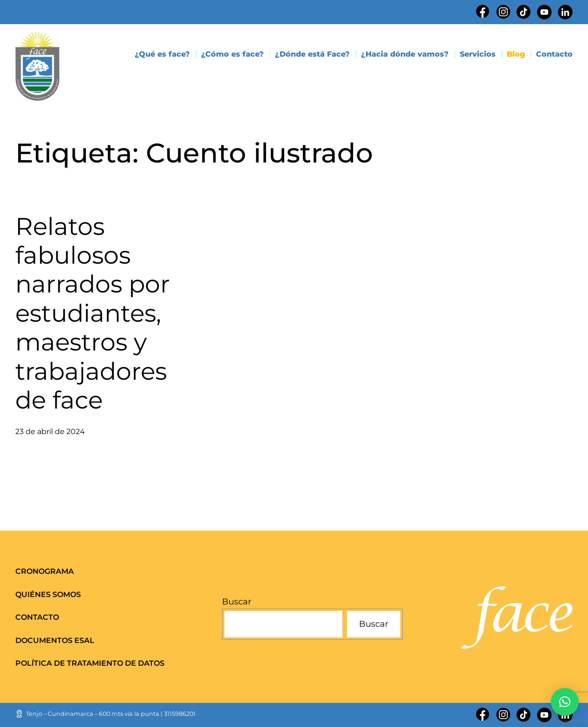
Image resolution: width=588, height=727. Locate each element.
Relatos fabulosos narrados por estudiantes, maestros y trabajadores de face (93, 313)
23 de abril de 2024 (50, 432)
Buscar (237, 602)
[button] (565, 702)
